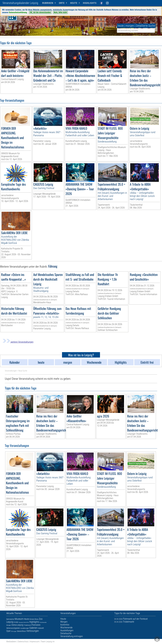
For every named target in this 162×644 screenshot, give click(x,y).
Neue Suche (23, 371)
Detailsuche (66, 633)
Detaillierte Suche (145, 26)
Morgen (9, 625)
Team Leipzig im (48, 641)
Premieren (36, 625)
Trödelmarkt (27, 625)
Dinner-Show (34, 619)
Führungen (14, 631)
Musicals (21, 622)
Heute (26, 619)
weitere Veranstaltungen (18, 342)
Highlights (90, 3)
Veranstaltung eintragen (72, 636)
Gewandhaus (21, 631)
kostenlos (65, 625)
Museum (19, 619)
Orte (62, 3)
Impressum (34, 641)
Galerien (33, 628)
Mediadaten (11, 641)
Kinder (16, 622)
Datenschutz (23, 641)
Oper (8, 631)
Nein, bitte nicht (60, 12)
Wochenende (43, 622)
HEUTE (74, 3)
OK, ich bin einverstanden (40, 12)
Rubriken (48, 3)
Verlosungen (33, 631)
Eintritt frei (26, 622)
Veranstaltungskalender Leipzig (20, 3)
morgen (130, 26)
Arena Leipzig (17, 625)
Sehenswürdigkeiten (13, 628)
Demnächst (10, 619)
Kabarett (41, 628)
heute (121, 26)
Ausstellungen (25, 628)
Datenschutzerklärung (18, 12)
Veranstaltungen (11, 371)
